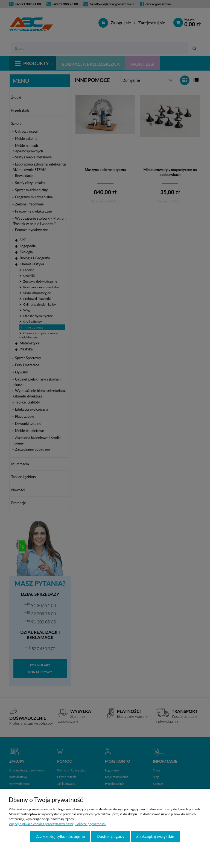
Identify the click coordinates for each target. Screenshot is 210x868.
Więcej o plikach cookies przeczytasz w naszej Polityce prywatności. (57, 824)
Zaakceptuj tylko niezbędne (60, 836)
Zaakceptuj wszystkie (155, 836)
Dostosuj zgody (111, 836)
